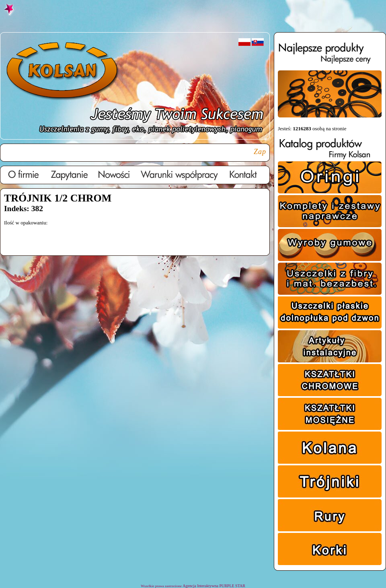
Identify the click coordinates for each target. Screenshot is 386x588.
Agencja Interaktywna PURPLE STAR (214, 586)
